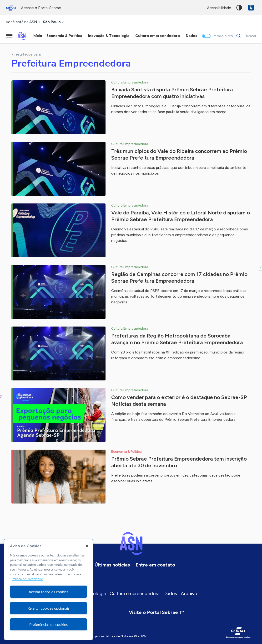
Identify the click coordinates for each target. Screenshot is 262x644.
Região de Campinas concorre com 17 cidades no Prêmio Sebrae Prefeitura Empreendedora (179, 278)
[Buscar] (245, 36)
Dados (170, 593)
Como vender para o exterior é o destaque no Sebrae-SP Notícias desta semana (179, 401)
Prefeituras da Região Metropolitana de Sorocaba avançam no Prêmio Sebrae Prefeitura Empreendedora (177, 339)
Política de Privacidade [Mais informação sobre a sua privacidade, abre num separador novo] (27, 579)
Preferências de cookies (48, 624)
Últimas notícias (112, 565)
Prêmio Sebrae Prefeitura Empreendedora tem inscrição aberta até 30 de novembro (179, 462)
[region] (48, 589)
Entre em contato (155, 565)
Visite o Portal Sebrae (156, 612)
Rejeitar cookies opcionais (48, 608)
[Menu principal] (9, 36)
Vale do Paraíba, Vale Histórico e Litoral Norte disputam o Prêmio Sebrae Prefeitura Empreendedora (181, 216)
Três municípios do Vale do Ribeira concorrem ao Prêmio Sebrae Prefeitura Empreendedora (179, 154)
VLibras (251, 8)
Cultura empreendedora (135, 593)
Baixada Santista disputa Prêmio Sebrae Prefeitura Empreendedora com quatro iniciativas (172, 93)
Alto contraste (239, 8)
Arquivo (189, 593)
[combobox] (54, 22)
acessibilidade (219, 8)
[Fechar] (87, 546)
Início (37, 36)
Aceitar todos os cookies (48, 592)
